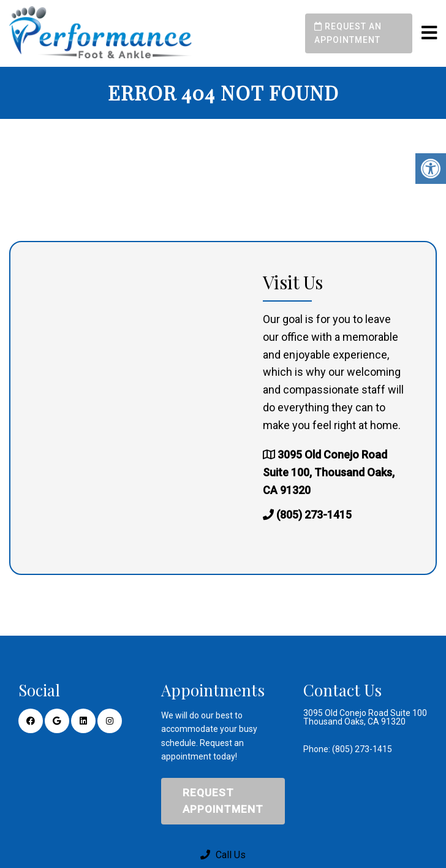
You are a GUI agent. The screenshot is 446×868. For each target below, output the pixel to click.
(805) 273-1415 (314, 515)
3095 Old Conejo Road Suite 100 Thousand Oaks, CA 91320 (365, 717)
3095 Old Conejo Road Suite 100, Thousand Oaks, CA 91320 (329, 472)
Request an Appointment (348, 33)
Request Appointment (223, 801)
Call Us (223, 855)
